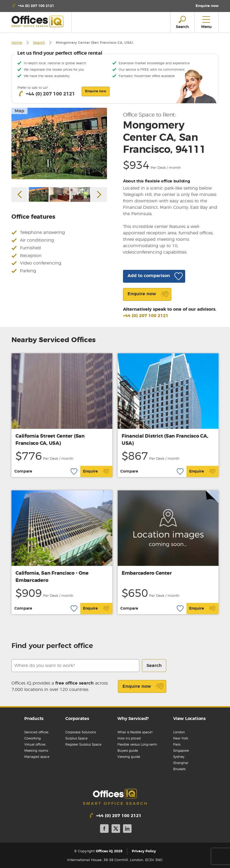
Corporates (77, 719)
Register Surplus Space (83, 745)
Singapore (181, 751)
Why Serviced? (133, 719)
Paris (177, 745)
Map (19, 111)
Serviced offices (36, 732)
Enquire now (143, 686)
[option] (59, 143)
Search (39, 43)
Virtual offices (35, 745)
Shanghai (181, 763)
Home (17, 43)
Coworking (33, 738)
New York (181, 738)
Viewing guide (129, 757)
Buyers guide (128, 751)
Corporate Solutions (81, 732)
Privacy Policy (144, 851)
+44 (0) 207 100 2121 (146, 316)
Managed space (37, 757)
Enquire (96, 471)
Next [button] (99, 195)
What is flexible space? (135, 732)
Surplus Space (76, 738)
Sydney (179, 757)
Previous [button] (19, 195)
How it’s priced (129, 738)
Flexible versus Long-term (137, 745)
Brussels (179, 769)
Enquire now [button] (96, 91)
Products (34, 719)
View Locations (189, 719)
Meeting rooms (36, 751)
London (179, 732)
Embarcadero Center (147, 573)
